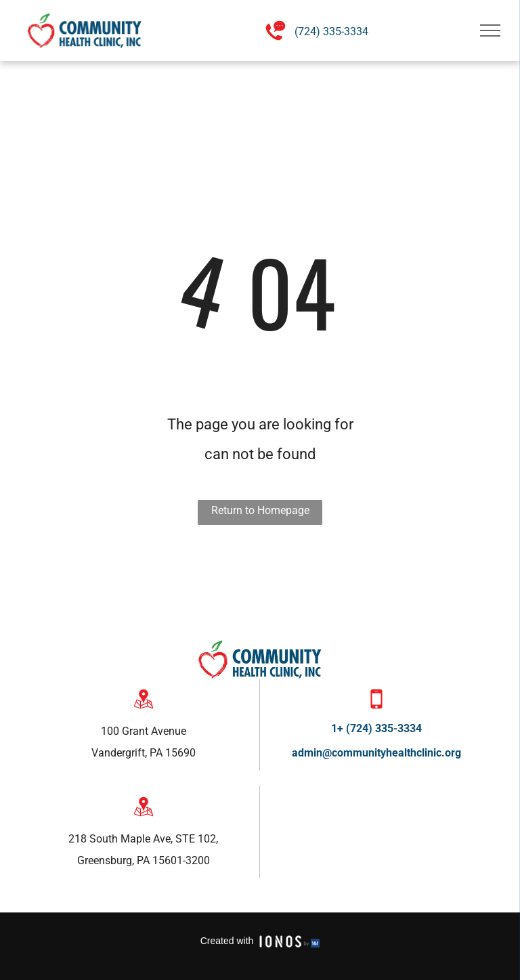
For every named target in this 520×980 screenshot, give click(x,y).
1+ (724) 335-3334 (376, 728)
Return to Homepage (260, 510)
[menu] (490, 30)
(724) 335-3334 (331, 31)
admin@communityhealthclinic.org (376, 753)
